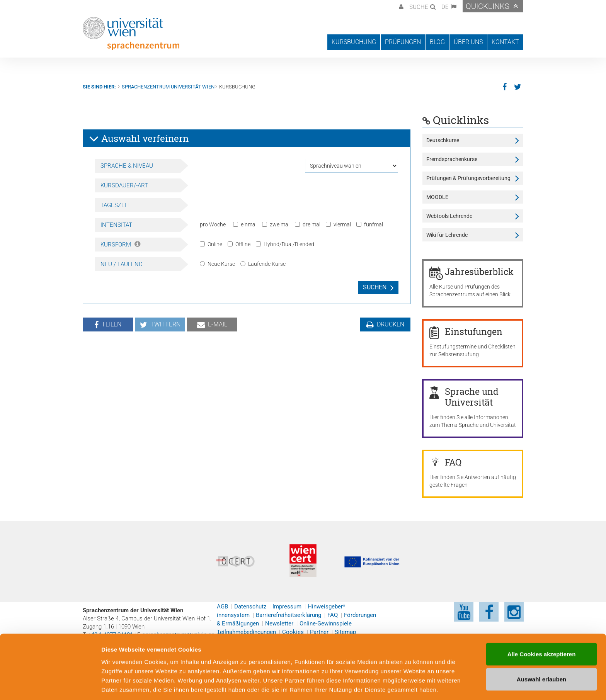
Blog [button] (437, 42)
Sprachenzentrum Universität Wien (168, 87)
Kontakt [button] (505, 42)
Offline (239, 244)
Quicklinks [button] (488, 6)
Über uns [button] (468, 42)
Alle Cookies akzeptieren (542, 624)
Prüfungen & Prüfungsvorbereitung (468, 178)
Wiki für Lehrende (447, 235)
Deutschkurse (443, 140)
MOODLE (437, 197)
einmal (245, 224)
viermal (338, 224)
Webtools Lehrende (449, 216)
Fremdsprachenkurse (452, 159)
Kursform (120, 245)
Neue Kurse (217, 264)
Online (211, 244)
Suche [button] (419, 7)
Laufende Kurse (263, 264)
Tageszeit (115, 205)
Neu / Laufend (122, 264)
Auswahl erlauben (541, 650)
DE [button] (445, 7)
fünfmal (370, 224)
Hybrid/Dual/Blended (285, 244)
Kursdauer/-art (124, 185)
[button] (400, 6)
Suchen (375, 287)
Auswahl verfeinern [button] (139, 139)
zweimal (276, 224)
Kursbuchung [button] (354, 42)
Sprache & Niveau (127, 166)
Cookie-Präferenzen (419, 685)
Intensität (116, 225)
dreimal (308, 224)
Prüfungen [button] (403, 42)
